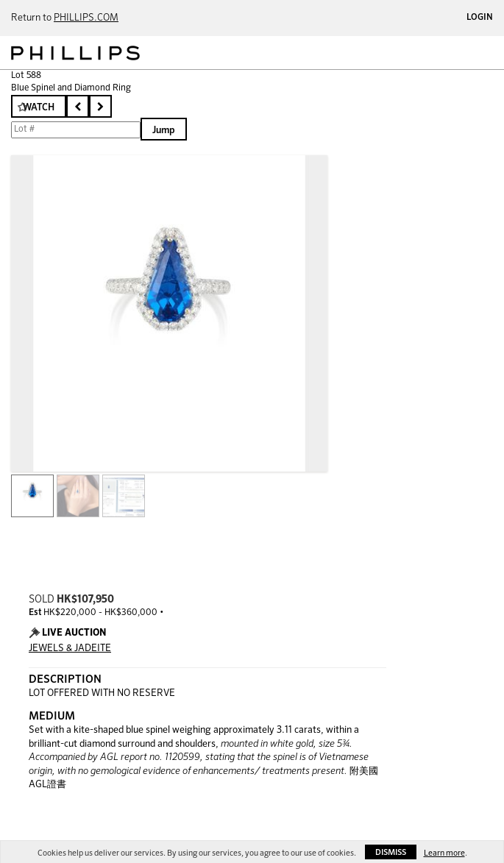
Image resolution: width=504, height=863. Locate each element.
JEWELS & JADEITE (70, 649)
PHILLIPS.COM (86, 18)
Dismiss (391, 852)
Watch (39, 108)
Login (480, 18)
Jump (164, 131)
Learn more (444, 853)
